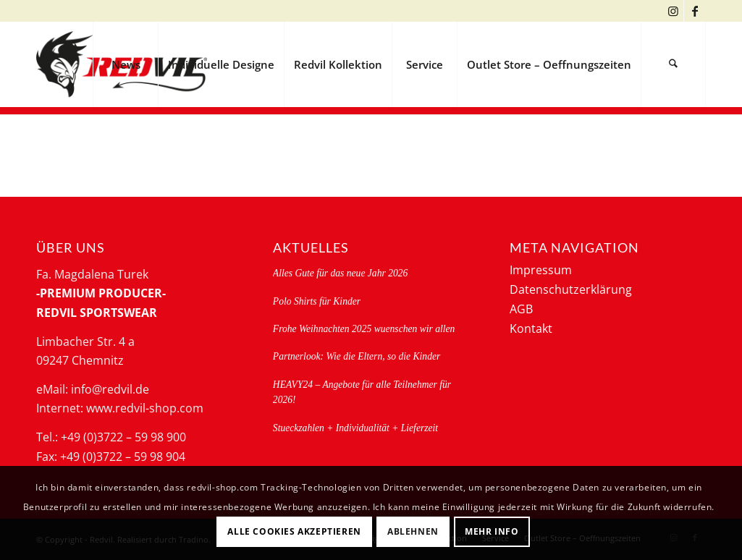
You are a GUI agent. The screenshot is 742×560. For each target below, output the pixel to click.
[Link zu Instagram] (673, 11)
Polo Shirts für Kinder (317, 301)
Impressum (541, 270)
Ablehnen (413, 531)
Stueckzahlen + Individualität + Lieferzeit (355, 428)
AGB (521, 309)
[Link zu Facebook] (695, 11)
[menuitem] (125, 64)
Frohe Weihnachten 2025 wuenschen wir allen (364, 329)
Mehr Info (492, 531)
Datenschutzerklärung (571, 289)
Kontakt (531, 328)
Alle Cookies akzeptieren (294, 531)
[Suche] (673, 64)
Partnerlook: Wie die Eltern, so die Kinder (357, 356)
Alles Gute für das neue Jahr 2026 (341, 273)
